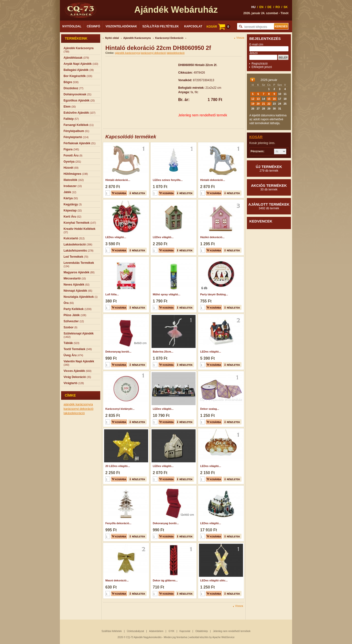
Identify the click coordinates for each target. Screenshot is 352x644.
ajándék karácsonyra (78, 404)
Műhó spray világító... (166, 294)
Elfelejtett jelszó (262, 67)
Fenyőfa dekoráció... (118, 523)
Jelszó (253, 53)
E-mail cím (256, 44)
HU (253, 7)
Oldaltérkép (202, 631)
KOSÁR (218, 27)
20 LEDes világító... (118, 466)
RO (278, 7)
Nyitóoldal (72, 26)
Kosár (256, 137)
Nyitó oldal (112, 38)
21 (264, 104)
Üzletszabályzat (135, 631)
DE (269, 7)
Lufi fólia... (112, 294)
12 (253, 99)
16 (274, 99)
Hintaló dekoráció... (118, 180)
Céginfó (93, 26)
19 (253, 104)
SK (286, 7)
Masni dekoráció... (117, 580)
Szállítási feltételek (160, 26)
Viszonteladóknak (121, 26)
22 (269, 104)
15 (269, 99)
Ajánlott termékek (269, 206)
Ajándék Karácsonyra (137, 38)
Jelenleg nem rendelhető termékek (232, 631)
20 (258, 104)
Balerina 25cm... (163, 352)
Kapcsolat (193, 26)
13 (258, 99)
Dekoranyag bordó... (118, 352)
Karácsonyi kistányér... (120, 409)
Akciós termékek (269, 187)
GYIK (171, 631)
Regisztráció (260, 64)
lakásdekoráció (74, 413)
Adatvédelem (156, 631)
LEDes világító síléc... (214, 580)
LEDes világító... (116, 237)
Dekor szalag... (210, 409)
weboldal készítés (199, 637)
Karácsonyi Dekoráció (169, 38)
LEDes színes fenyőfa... (168, 180)
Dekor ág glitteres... (165, 580)
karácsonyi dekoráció (78, 409)
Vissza (240, 38)
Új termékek (269, 168)
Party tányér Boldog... (214, 294)
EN (261, 7)
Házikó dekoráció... (212, 237)
